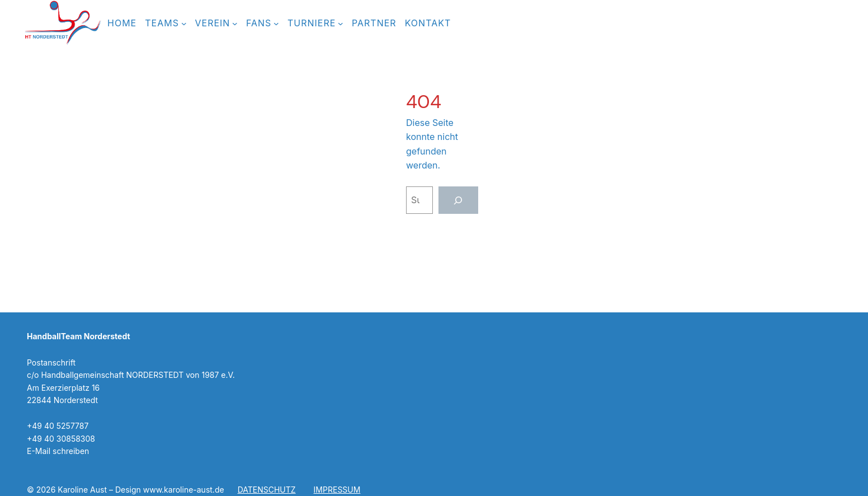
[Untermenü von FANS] (276, 24)
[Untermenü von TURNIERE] (341, 24)
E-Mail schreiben (58, 451)
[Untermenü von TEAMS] (184, 24)
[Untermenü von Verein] (235, 24)
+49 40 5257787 (58, 426)
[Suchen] (458, 200)
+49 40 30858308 (61, 439)
